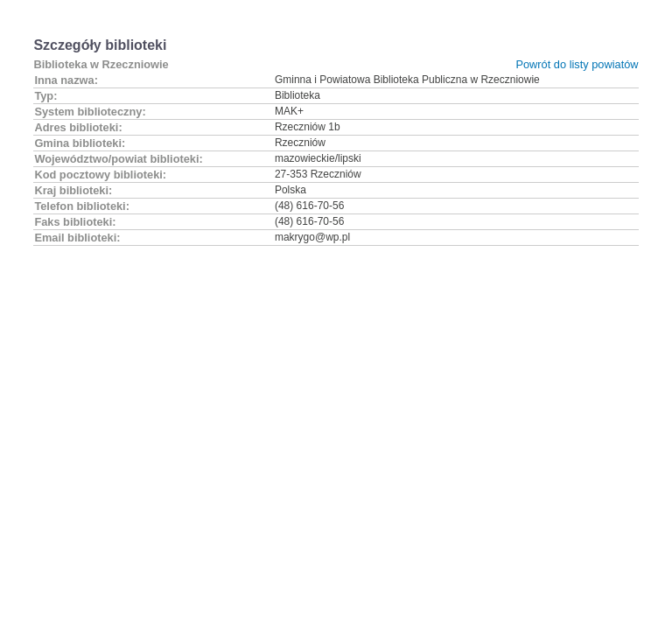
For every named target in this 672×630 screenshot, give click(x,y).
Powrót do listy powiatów (577, 64)
